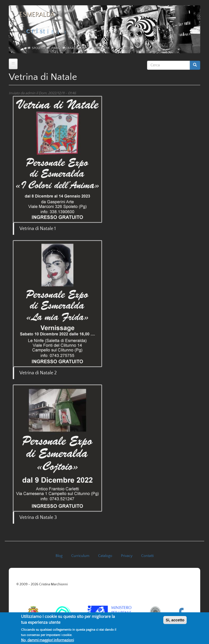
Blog (59, 556)
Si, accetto (175, 622)
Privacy (127, 556)
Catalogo (105, 556)
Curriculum (80, 556)
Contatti (147, 556)
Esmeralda (37, 15)
